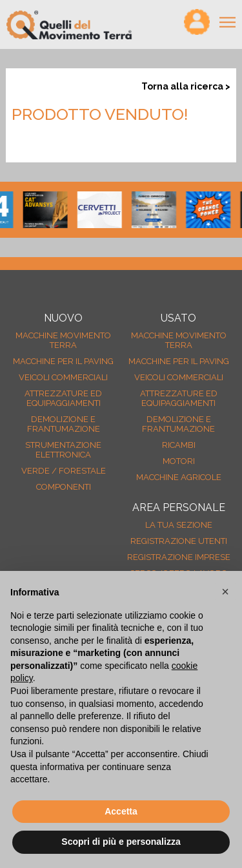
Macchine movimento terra (63, 340)
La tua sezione (179, 525)
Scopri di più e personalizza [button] (121, 842)
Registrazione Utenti (179, 541)
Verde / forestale (64, 471)
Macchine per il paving (63, 361)
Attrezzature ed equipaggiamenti (63, 398)
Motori (179, 461)
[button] (225, 592)
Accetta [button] (121, 811)
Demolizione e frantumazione (64, 424)
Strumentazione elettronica (63, 450)
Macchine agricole (179, 477)
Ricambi (179, 445)
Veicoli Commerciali (63, 377)
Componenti (64, 487)
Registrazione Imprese (179, 557)
